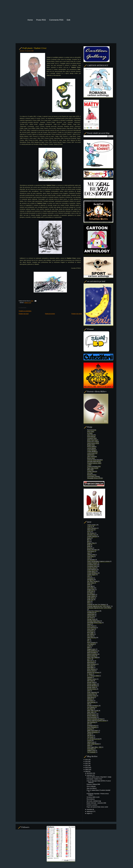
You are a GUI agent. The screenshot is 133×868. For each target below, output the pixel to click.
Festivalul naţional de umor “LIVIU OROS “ (99, 606)
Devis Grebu (91, 432)
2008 (87, 771)
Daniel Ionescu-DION (93, 443)
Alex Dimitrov (91, 533)
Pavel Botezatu (91, 437)
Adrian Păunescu (92, 528)
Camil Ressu (91, 551)
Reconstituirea (91, 799)
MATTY (89, 659)
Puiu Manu (90, 709)
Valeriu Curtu (91, 742)
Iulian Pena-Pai (92, 638)
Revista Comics (92, 714)
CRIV (89, 576)
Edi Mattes (90, 593)
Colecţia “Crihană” (92, 563)
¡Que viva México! (92, 788)
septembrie (90, 811)
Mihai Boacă (91, 662)
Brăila (89, 546)
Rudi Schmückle (92, 430)
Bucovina (90, 548)
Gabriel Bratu (91, 614)
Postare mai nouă (24, 314)
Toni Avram (90, 737)
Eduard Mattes (91, 595)
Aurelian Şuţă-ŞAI (92, 471)
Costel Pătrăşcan (92, 450)
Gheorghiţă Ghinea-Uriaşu (95, 623)
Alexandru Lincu (92, 535)
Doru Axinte (91, 588)
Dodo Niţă (90, 586)
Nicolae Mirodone (92, 686)
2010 (87, 768)
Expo (89, 601)
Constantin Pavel (92, 438)
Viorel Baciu (91, 749)
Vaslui (89, 746)
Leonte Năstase (92, 448)
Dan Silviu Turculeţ (93, 581)
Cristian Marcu (91, 571)
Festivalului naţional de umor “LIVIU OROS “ (99, 608)
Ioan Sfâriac (91, 634)
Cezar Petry (91, 556)
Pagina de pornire (50, 314)
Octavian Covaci (92, 696)
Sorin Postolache (92, 727)
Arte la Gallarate (91, 786)
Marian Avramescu (93, 654)
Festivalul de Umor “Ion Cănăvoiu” (97, 605)
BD (88, 540)
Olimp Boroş (91, 697)
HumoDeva (90, 631)
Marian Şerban (91, 656)
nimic (89, 691)
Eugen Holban (91, 596)
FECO (89, 603)
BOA (89, 541)
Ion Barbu (90, 433)
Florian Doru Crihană (93, 442)
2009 (87, 769)
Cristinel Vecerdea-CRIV (94, 466)
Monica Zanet (91, 458)
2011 (87, 766)
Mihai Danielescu (92, 664)
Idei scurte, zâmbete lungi (94, 801)
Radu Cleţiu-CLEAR (93, 468)
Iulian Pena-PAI (91, 435)
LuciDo (89, 646)
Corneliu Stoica (92, 568)
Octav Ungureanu (92, 692)
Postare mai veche (77, 314)
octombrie (90, 809)
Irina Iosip (90, 473)
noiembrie (90, 775)
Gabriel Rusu (91, 455)
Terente (89, 734)
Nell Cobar (90, 681)
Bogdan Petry (91, 445)
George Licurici (92, 619)
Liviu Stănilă (91, 644)
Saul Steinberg (91, 722)
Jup (88, 639)
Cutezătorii (90, 578)
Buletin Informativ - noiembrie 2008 (96, 803)
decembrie (90, 773)
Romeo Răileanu (92, 447)
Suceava (90, 729)
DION (89, 585)
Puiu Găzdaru (91, 707)
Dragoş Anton (91, 590)
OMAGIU (90, 699)
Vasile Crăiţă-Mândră (93, 744)
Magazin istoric (91, 649)
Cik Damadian (91, 560)
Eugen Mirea (91, 598)
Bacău (89, 538)
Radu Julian (91, 712)
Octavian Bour (91, 694)
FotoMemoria (91, 613)
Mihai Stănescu (92, 669)
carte (89, 553)
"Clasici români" (92, 525)
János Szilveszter (92, 457)
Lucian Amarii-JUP (92, 453)
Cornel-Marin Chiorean (93, 476)
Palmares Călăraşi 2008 (93, 784)
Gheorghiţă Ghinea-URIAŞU (95, 478)
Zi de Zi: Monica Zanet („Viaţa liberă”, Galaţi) (99, 777)
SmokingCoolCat (92, 726)
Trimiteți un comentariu (25, 311)
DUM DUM (90, 591)
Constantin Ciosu (92, 565)
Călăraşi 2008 (91, 555)
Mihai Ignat (90, 666)
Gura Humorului (92, 628)
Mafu (89, 648)
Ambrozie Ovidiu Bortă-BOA (95, 460)
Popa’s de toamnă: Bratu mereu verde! (97, 807)
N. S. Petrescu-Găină (93, 676)
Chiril (89, 558)
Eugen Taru (91, 600)
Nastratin (90, 677)
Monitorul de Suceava (93, 672)
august (89, 813)
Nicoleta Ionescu (92, 475)
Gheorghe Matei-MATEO (94, 462)
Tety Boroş (90, 736)
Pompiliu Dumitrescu (93, 706)
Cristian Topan (91, 575)
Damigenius (91, 580)
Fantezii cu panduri (92, 805)
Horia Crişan (91, 629)
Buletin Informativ (92, 550)
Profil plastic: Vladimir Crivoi (34, 48)
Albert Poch (91, 530)
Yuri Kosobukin (91, 752)
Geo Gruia (90, 618)
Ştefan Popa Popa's (93, 440)
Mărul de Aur (91, 661)
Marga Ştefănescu (92, 651)
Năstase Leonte (92, 679)
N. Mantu (90, 674)
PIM (88, 704)
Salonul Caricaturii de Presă (95, 719)
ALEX (89, 531)
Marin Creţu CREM (93, 657)
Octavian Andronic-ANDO (94, 463)
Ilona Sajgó (90, 633)
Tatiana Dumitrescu (93, 732)
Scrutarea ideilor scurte (93, 797)
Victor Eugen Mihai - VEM (95, 747)
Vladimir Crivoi (28, 303)
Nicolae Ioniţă (91, 682)
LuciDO (89, 465)
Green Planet (91, 626)
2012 (87, 764)
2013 (87, 762)
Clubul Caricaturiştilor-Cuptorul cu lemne (99, 561)
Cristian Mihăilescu (92, 452)
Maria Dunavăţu (92, 653)
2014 (87, 760)
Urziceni (90, 741)
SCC (89, 724)
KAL (89, 641)
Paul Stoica (91, 701)
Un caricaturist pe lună (94, 739)
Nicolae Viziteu (91, 687)
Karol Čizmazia (92, 643)
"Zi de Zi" (90, 526)
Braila (89, 545)
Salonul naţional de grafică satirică (97, 721)
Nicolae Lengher (92, 684)
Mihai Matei (90, 470)
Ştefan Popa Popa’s (93, 731)
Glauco (89, 624)
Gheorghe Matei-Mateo (94, 621)
